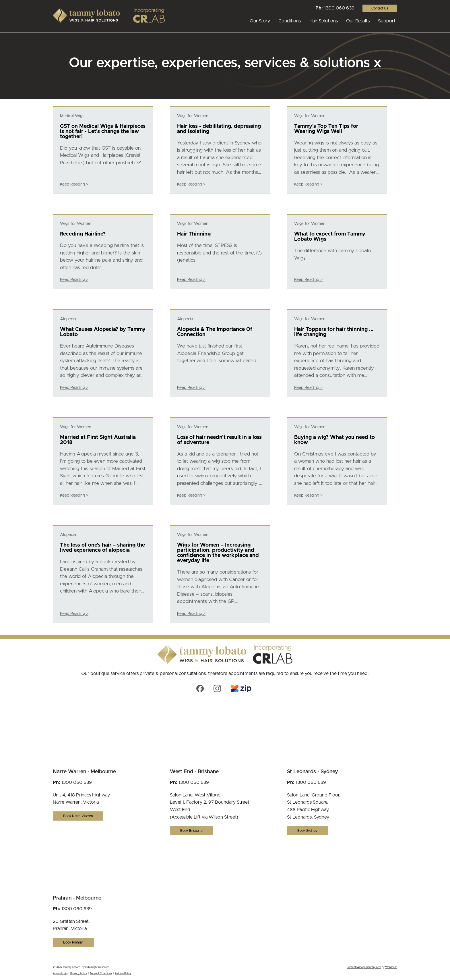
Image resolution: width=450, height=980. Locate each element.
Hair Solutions (324, 21)
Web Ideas (391, 967)
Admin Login (60, 974)
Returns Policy (123, 974)
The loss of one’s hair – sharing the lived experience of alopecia (102, 548)
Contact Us (380, 8)
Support (387, 21)
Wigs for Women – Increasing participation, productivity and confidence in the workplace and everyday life (218, 553)
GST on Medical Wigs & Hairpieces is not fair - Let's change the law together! (103, 132)
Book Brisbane (191, 831)
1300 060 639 (339, 8)
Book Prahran (73, 942)
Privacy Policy (79, 974)
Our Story (260, 21)
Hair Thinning (194, 234)
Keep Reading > (74, 184)
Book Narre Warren (78, 816)
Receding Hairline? (83, 234)
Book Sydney (307, 831)
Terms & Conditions (101, 974)
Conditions (290, 21)
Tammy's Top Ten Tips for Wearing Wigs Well (326, 129)
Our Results (358, 21)
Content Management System (364, 967)
